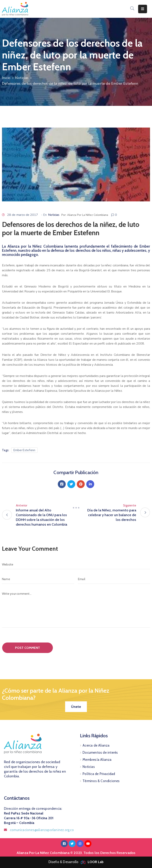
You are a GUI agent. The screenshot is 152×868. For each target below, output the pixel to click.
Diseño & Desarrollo (76, 862)
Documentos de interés (100, 752)
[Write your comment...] (76, 608)
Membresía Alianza (97, 760)
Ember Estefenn (24, 450)
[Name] (38, 579)
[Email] (114, 579)
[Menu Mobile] (143, 9)
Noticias (22, 78)
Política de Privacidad (99, 774)
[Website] (76, 565)
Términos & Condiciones (101, 781)
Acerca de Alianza (96, 745)
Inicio (6, 78)
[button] (76, 707)
